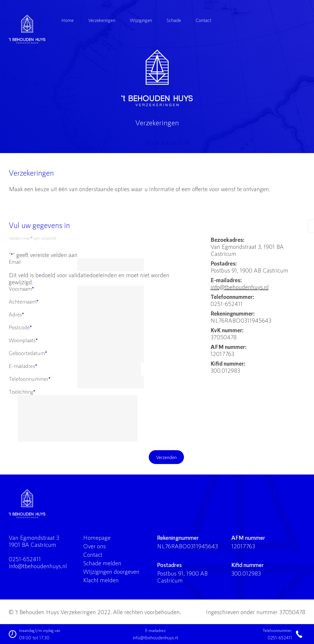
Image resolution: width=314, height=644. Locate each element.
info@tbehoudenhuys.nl (240, 287)
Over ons (94, 546)
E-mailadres (23, 366)
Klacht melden (101, 580)
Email (15, 262)
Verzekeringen (102, 20)
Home (68, 20)
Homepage (97, 537)
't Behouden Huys (157, 78)
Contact (203, 20)
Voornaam (21, 289)
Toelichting (22, 392)
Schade (174, 20)
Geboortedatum (28, 353)
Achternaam (24, 302)
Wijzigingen (141, 20)
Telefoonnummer (30, 379)
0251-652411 (25, 559)
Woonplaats (23, 340)
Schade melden (102, 563)
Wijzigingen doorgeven (111, 571)
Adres (16, 314)
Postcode (20, 327)
